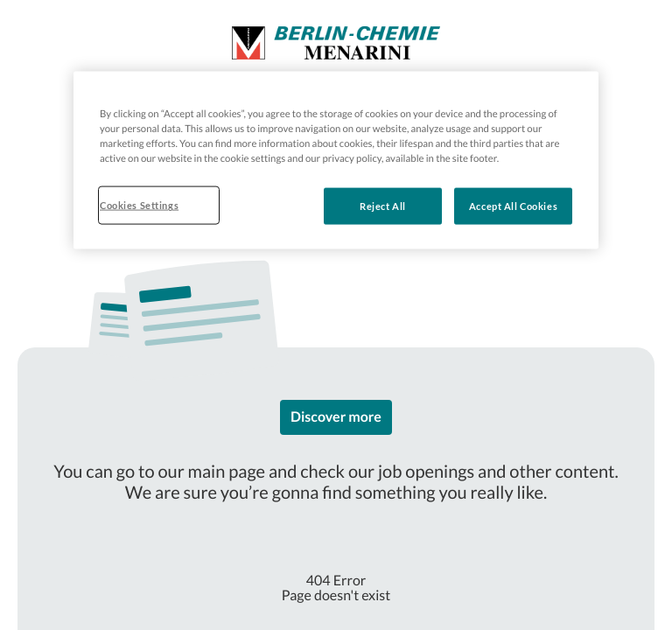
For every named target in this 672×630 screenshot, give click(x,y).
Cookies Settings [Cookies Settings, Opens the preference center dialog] (139, 205)
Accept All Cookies (513, 206)
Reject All (383, 206)
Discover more (336, 417)
